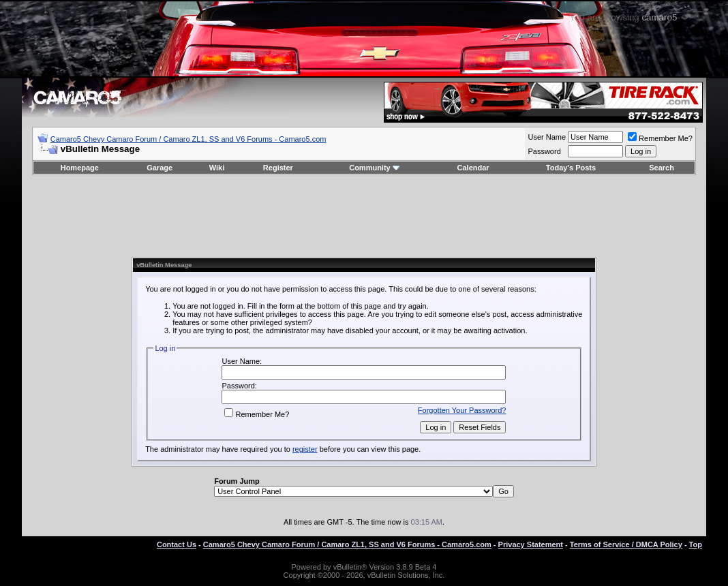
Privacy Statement (531, 544)
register (305, 449)
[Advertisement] (364, 216)
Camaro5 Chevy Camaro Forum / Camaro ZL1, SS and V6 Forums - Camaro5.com (188, 139)
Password (544, 151)
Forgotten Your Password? (462, 410)
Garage (160, 168)
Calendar (473, 168)
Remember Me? (660, 138)
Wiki (217, 168)
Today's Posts (571, 168)
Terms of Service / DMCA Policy (626, 544)
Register (278, 168)
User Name (547, 137)
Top (696, 544)
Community (375, 168)
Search (662, 168)
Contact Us (177, 544)
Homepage (80, 168)
